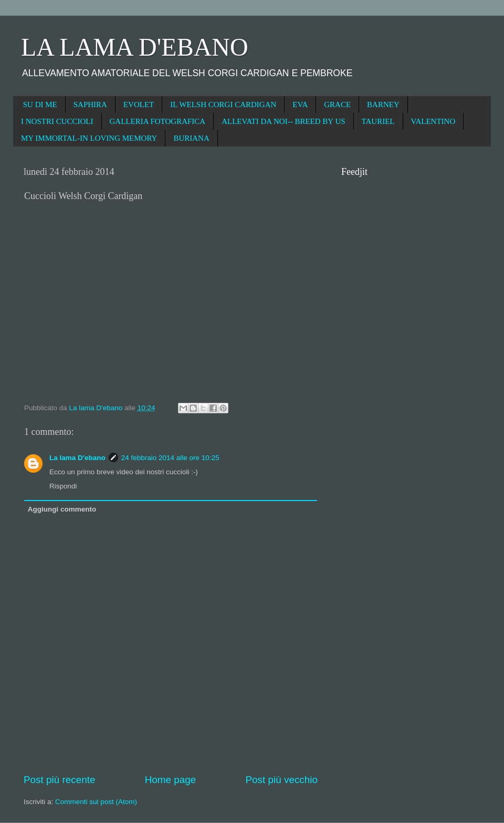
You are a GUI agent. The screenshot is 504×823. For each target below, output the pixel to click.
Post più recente (60, 780)
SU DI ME (40, 105)
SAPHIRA (90, 105)
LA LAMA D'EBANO (135, 47)
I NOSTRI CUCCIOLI (57, 121)
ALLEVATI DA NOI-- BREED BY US (283, 121)
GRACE (337, 105)
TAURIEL (378, 121)
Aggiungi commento (62, 509)
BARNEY (383, 105)
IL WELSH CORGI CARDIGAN (223, 105)
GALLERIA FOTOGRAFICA (158, 121)
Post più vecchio (281, 780)
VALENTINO (433, 121)
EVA (300, 105)
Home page (171, 780)
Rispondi (63, 486)
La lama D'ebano (77, 458)
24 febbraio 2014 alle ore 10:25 (170, 458)
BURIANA (191, 138)
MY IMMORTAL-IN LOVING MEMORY (89, 138)
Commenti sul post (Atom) (96, 802)
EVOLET (139, 105)
